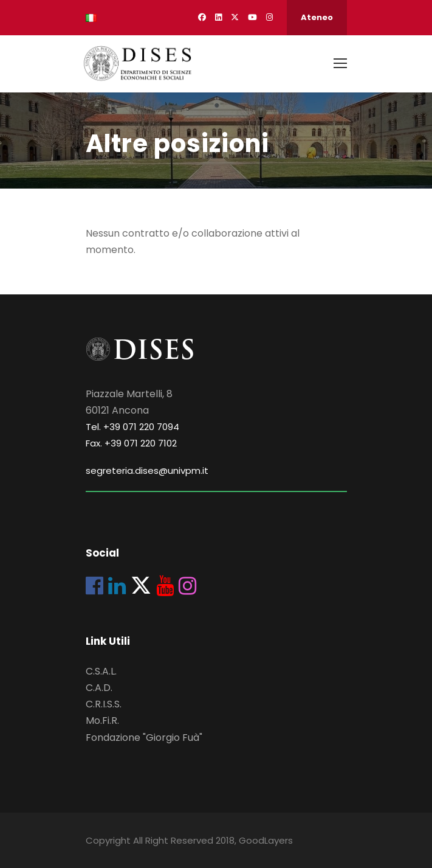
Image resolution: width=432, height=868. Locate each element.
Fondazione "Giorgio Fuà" (144, 738)
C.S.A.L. (101, 671)
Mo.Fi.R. (102, 720)
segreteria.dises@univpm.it (147, 470)
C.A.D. (99, 688)
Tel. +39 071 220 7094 (132, 427)
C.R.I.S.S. (104, 704)
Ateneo (317, 17)
